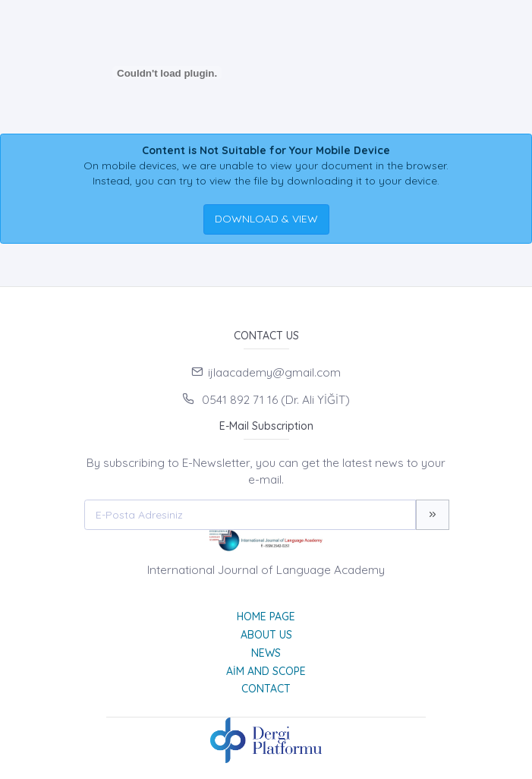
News (266, 653)
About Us (266, 635)
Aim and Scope (266, 671)
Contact (266, 689)
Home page (266, 617)
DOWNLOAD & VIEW (266, 219)
